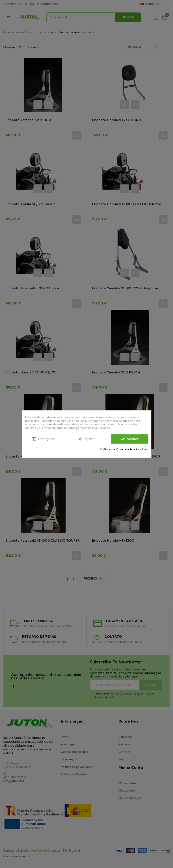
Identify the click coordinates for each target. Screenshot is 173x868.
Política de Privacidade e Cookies (124, 449)
